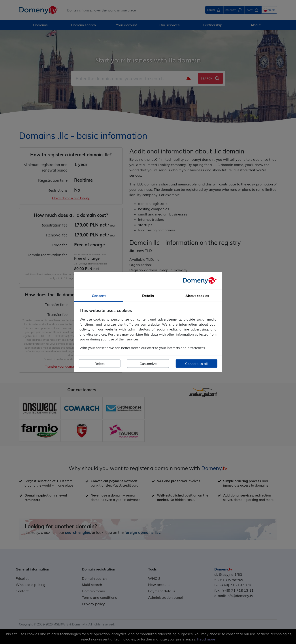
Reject (100, 364)
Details (148, 295)
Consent (99, 295)
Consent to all (196, 364)
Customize (148, 364)
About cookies (197, 295)
